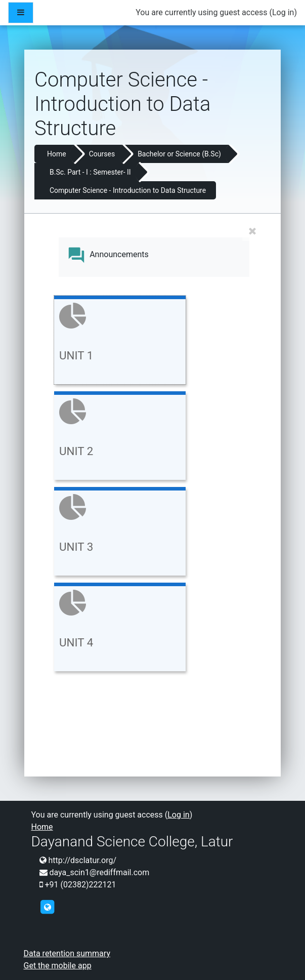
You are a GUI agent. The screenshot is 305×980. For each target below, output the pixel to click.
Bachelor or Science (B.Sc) (179, 154)
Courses (102, 154)
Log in (283, 12)
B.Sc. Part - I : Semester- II (90, 172)
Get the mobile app (58, 966)
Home (57, 154)
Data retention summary (67, 953)
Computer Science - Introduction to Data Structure (128, 190)
